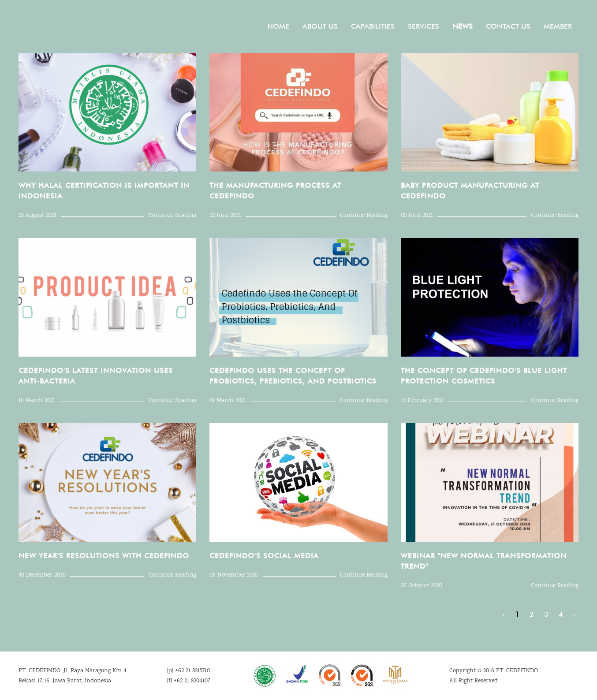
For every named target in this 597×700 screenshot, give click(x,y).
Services (423, 26)
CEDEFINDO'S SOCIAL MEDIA (264, 556)
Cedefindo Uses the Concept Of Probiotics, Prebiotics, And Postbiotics (293, 376)
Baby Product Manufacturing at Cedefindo (470, 191)
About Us (320, 26)
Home (278, 26)
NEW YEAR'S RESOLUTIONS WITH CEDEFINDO (104, 556)
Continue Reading (172, 215)
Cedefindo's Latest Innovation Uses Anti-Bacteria (96, 376)
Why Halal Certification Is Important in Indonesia (104, 191)
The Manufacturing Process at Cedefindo (275, 191)
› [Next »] (574, 614)
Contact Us (508, 26)
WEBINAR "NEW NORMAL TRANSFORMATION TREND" (484, 561)
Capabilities (373, 26)
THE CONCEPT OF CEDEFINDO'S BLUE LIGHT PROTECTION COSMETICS (484, 376)
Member (558, 26)
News (463, 26)
